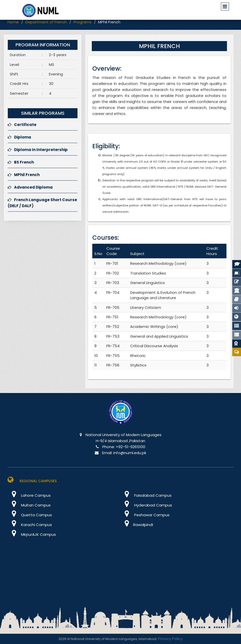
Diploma (19, 137)
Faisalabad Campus (146, 495)
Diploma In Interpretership (38, 150)
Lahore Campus (29, 495)
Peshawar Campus (145, 515)
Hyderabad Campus (146, 505)
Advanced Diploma (30, 187)
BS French (21, 162)
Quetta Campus (30, 515)
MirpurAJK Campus (32, 534)
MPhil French (24, 175)
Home (13, 22)
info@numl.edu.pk (130, 453)
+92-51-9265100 (131, 447)
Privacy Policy (170, 639)
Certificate (22, 125)
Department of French (46, 22)
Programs (83, 22)
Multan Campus (29, 505)
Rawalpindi (137, 525)
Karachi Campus (30, 525)
